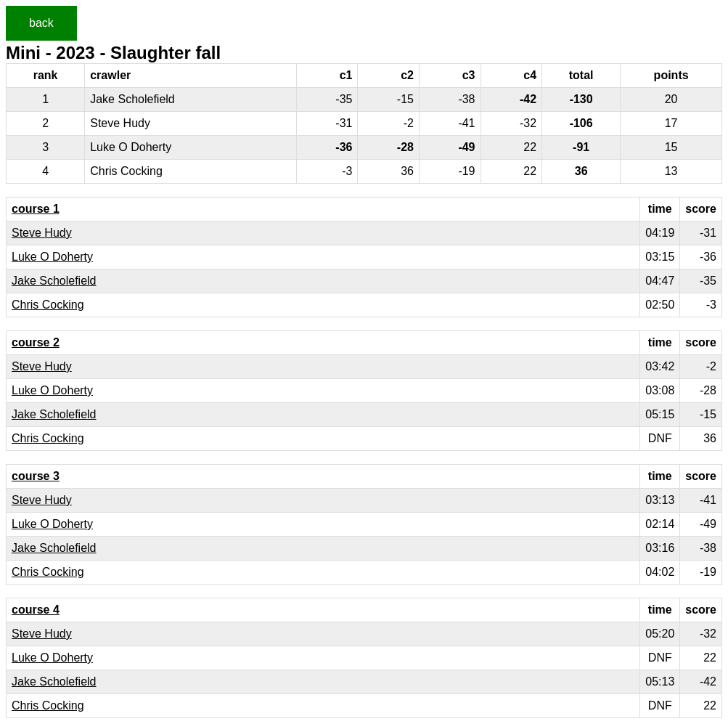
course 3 (36, 476)
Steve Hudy (42, 233)
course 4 (36, 610)
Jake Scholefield (54, 281)
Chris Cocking (48, 305)
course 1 (36, 209)
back (41, 23)
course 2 (36, 342)
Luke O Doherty (52, 257)
